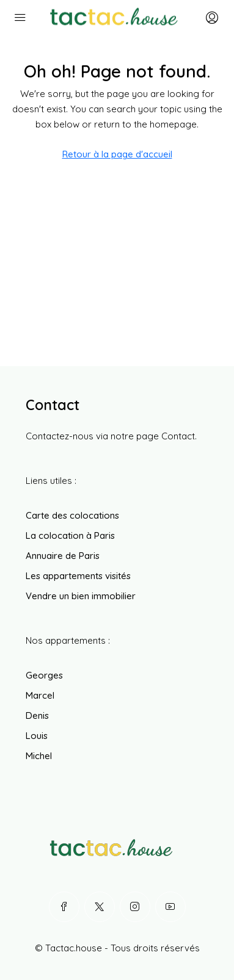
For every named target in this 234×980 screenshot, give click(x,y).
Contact (178, 436)
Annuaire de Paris (63, 556)
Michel (39, 756)
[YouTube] (170, 907)
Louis (37, 736)
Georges (44, 675)
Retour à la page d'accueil (117, 154)
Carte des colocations (72, 515)
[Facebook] (64, 907)
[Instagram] (135, 907)
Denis (37, 715)
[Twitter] (100, 907)
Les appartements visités (78, 576)
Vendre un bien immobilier (81, 596)
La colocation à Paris (70, 535)
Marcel (40, 695)
